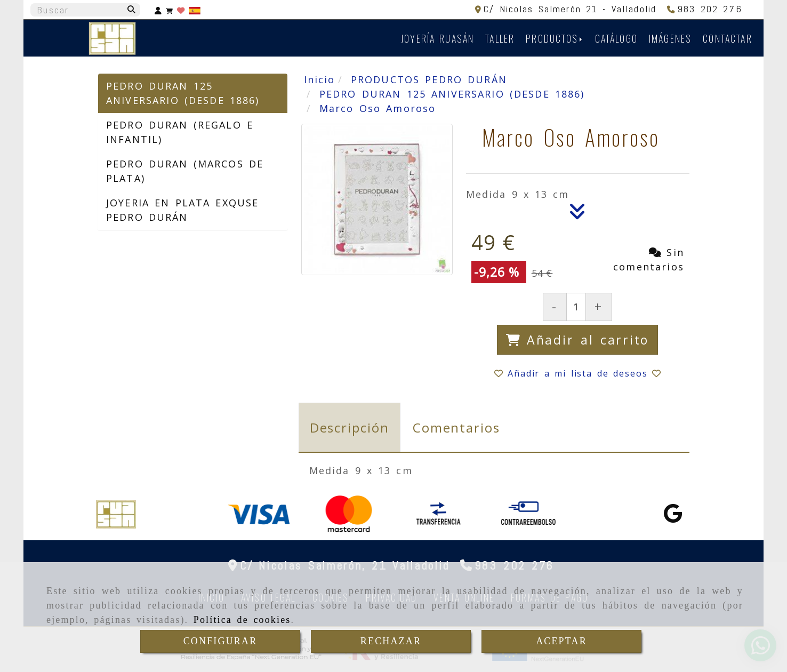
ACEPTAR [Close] (561, 641)
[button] (158, 10)
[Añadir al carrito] (577, 340)
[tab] (350, 427)
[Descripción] (577, 214)
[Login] (181, 10)
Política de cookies (242, 620)
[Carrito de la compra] (169, 10)
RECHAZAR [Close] (391, 641)
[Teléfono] (705, 9)
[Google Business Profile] (673, 517)
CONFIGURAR (220, 641)
